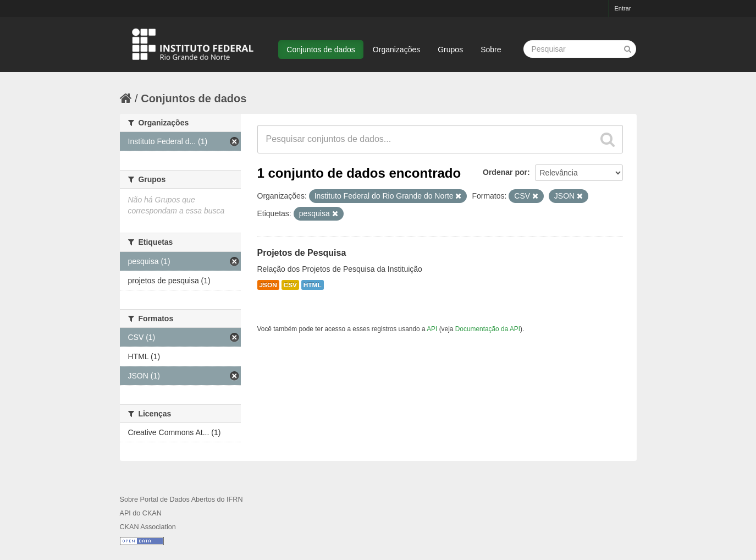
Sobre (491, 50)
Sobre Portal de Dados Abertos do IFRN (181, 499)
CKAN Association (148, 527)
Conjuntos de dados (321, 50)
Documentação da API (488, 329)
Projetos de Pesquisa (302, 253)
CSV (290, 285)
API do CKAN (141, 513)
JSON (268, 285)
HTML (313, 285)
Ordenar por (505, 172)
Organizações (396, 50)
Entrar (623, 8)
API (432, 329)
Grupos (450, 50)
